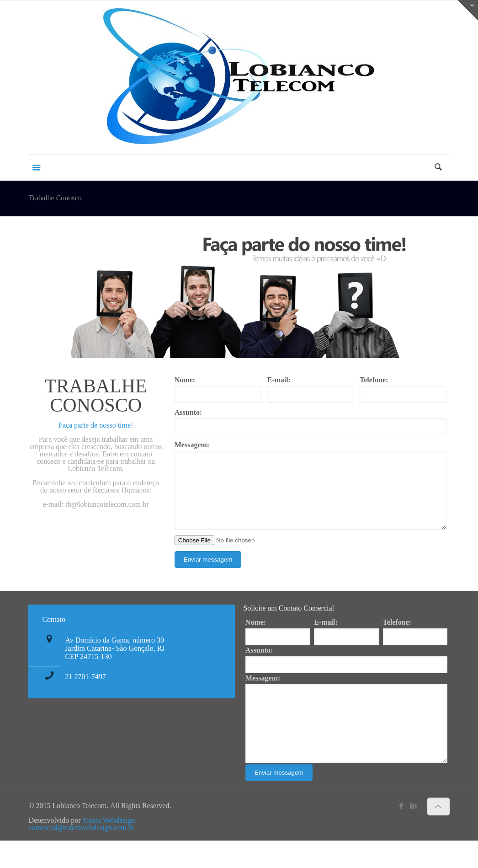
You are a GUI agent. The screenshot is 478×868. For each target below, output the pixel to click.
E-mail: (279, 380)
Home (366, 199)
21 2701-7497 (85, 690)
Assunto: (188, 413)
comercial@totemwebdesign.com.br (81, 855)
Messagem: (192, 445)
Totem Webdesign (109, 848)
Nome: (185, 380)
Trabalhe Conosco (423, 199)
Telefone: (374, 380)
